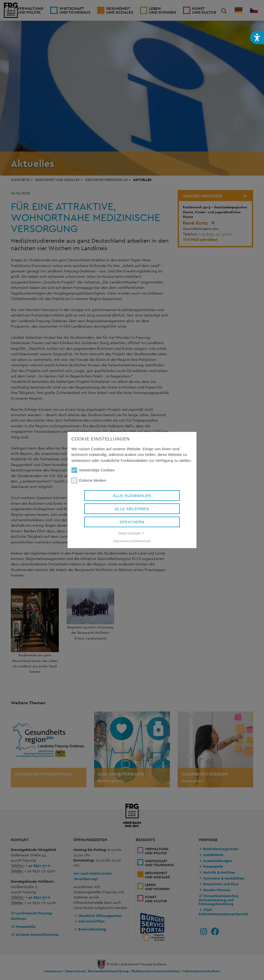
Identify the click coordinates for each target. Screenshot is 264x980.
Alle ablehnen (132, 509)
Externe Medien (89, 480)
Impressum (121, 541)
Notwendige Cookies (93, 470)
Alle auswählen (132, 496)
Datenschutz (142, 541)
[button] (257, 38)
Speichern (132, 522)
